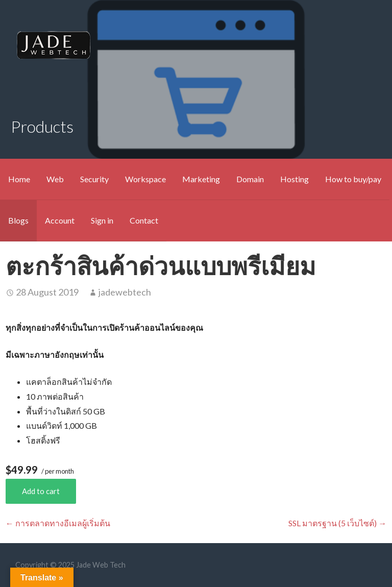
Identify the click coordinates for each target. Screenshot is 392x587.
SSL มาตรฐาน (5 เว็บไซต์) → (337, 523)
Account (60, 220)
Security (94, 179)
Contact (144, 220)
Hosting (295, 179)
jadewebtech (125, 292)
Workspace (145, 179)
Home (19, 179)
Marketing (201, 179)
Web (55, 179)
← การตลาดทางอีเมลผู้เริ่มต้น (58, 523)
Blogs (18, 220)
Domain (250, 179)
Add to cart (41, 491)
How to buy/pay (353, 179)
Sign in (102, 220)
